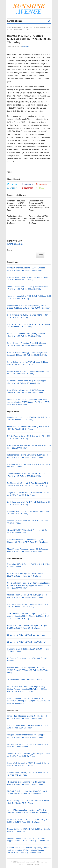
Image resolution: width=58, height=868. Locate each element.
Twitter (12, 184)
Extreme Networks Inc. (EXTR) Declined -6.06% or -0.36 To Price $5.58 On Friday (28, 278)
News (15, 28)
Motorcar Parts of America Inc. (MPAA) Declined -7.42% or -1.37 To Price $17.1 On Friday (27, 288)
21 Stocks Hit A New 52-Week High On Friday (26, 642)
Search (10, 250)
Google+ (42, 184)
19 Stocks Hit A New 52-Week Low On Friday (26, 635)
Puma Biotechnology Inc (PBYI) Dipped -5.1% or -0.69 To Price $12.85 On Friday (28, 363)
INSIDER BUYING (15, 244)
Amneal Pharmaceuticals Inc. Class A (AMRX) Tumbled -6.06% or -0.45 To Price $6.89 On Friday (28, 811)
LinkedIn (12, 188)
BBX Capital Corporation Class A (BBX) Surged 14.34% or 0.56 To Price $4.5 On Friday (27, 627)
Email (40, 188)
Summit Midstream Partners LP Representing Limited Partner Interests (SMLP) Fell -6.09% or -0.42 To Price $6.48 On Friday (27, 689)
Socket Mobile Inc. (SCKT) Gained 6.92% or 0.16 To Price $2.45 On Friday (28, 316)
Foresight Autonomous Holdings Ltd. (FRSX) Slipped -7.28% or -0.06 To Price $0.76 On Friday (28, 840)
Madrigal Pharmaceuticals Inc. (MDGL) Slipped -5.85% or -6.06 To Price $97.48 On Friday (27, 596)
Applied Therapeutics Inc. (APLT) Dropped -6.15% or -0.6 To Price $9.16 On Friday (28, 373)
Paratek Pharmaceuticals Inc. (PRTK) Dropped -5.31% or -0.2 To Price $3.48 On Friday (27, 382)
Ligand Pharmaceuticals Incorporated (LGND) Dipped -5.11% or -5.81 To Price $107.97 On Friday (29, 307)
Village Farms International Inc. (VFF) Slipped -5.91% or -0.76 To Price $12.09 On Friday (26, 736)
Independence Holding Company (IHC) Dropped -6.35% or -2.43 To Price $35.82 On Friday (27, 456)
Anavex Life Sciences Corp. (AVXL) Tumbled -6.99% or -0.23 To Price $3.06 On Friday (26, 335)
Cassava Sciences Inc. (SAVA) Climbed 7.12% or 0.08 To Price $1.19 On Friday (28, 727)
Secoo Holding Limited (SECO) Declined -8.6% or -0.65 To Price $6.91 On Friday (28, 802)
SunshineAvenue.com (25, 862)
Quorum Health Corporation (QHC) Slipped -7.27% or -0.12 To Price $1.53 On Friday (28, 755)
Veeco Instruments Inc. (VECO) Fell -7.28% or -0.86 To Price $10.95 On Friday (29, 297)
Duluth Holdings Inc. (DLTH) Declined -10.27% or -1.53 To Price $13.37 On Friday (28, 606)
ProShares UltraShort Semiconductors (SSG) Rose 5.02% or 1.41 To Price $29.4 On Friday (29, 821)
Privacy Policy (34, 864)
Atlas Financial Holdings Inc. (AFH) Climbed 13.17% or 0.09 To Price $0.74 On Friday (26, 575)
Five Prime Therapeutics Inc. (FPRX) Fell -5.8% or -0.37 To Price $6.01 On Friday (28, 428)
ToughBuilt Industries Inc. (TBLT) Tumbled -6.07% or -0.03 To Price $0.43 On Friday (28, 494)
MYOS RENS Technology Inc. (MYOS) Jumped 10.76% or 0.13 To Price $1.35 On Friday (27, 792)
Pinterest (27, 188)
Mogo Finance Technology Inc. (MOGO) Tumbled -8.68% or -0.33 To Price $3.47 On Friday (28, 550)
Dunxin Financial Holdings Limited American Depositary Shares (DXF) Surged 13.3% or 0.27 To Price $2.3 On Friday (28, 701)
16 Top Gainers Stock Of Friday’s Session (25, 680)
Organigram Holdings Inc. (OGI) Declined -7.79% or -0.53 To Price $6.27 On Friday (29, 418)
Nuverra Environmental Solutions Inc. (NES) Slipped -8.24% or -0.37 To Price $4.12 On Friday (28, 541)
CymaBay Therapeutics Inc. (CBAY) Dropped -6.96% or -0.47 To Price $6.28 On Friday (26, 269)
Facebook (27, 184)
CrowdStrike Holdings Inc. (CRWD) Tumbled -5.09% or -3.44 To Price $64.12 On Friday (26, 391)
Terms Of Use (24, 864)
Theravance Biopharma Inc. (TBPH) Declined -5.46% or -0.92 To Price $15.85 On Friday (26, 783)
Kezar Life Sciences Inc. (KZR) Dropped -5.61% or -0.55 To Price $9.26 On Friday (28, 764)
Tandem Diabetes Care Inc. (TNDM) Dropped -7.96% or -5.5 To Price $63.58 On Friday (26, 475)
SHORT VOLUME (15, 241)
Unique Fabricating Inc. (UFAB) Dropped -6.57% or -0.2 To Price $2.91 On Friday (28, 326)
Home (9, 28)
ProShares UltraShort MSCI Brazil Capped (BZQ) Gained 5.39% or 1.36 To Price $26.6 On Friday (28, 484)
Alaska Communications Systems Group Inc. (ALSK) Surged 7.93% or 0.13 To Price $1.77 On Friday (27, 670)
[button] (14, 21)
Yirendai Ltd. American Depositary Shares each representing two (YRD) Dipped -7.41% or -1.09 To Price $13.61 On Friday (28, 402)
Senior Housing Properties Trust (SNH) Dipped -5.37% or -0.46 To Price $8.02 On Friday (27, 344)
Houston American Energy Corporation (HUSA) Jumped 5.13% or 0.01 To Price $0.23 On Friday (27, 354)
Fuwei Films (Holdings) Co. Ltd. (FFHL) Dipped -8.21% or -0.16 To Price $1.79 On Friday (27, 717)
